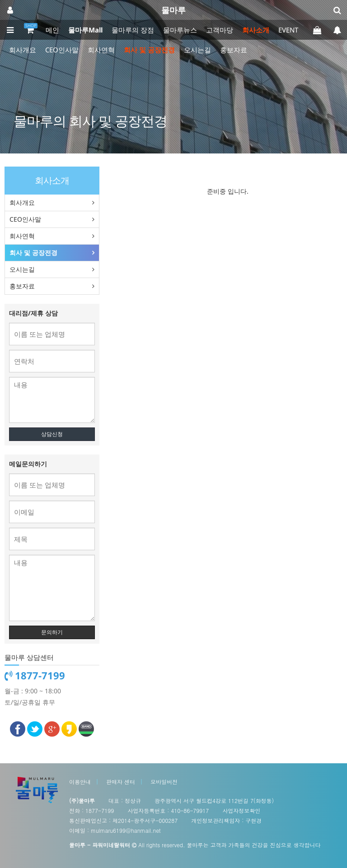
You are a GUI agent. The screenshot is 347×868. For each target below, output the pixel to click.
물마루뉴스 (180, 30)
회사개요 (23, 50)
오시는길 (197, 50)
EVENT (288, 30)
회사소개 (256, 30)
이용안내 (80, 782)
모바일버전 (164, 782)
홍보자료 (234, 50)
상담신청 (52, 434)
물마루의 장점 (133, 30)
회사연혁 (101, 50)
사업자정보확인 (241, 810)
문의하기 (52, 632)
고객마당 (220, 30)
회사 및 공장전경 (149, 50)
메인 (52, 30)
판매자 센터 (121, 782)
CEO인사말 (62, 50)
